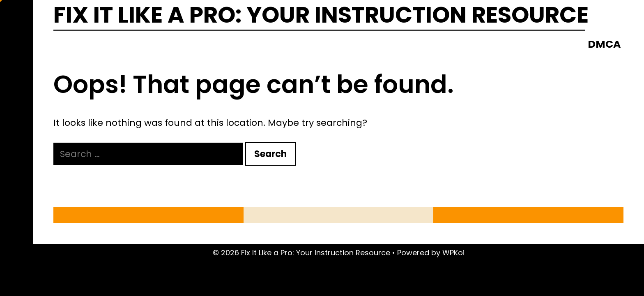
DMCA (604, 44)
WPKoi (453, 253)
